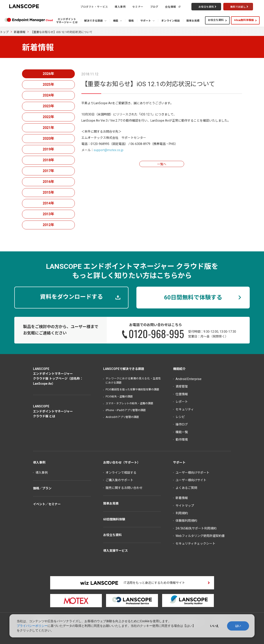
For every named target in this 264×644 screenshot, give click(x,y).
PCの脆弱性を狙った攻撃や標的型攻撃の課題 (132, 390)
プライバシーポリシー (32, 626)
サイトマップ (185, 506)
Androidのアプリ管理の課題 (122, 417)
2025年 (48, 84)
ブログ (154, 6)
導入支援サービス (115, 551)
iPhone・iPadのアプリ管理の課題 (126, 410)
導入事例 (120, 6)
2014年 (48, 203)
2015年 (48, 192)
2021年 (48, 128)
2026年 (48, 74)
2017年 (48, 171)
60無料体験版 (244, 20)
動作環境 (182, 440)
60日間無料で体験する (193, 297)
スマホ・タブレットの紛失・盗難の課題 (129, 403)
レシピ (180, 417)
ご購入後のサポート (119, 480)
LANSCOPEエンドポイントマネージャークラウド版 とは (53, 411)
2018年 (48, 160)
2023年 (48, 106)
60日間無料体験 (114, 519)
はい (238, 626)
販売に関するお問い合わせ (124, 488)
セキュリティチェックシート (195, 544)
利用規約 (182, 513)
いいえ (214, 626)
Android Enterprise (189, 379)
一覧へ (162, 164)
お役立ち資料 (216, 20)
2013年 (48, 214)
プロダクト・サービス (94, 6)
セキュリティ (185, 409)
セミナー (138, 6)
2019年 (48, 149)
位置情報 (182, 394)
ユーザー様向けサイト (191, 480)
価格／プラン (42, 488)
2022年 (48, 117)
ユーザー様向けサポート (192, 473)
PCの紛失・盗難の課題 (119, 397)
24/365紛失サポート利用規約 (196, 528)
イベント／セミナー (47, 504)
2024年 (48, 95)
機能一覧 (182, 432)
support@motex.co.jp (109, 150)
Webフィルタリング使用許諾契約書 (200, 536)
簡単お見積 (111, 503)
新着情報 (20, 32)
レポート (182, 402)
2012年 (48, 225)
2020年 (48, 138)
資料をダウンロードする (71, 297)
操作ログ (182, 424)
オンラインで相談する (121, 473)
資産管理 (182, 386)
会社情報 (170, 6)
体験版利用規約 (186, 521)
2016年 (48, 182)
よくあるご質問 (186, 488)
